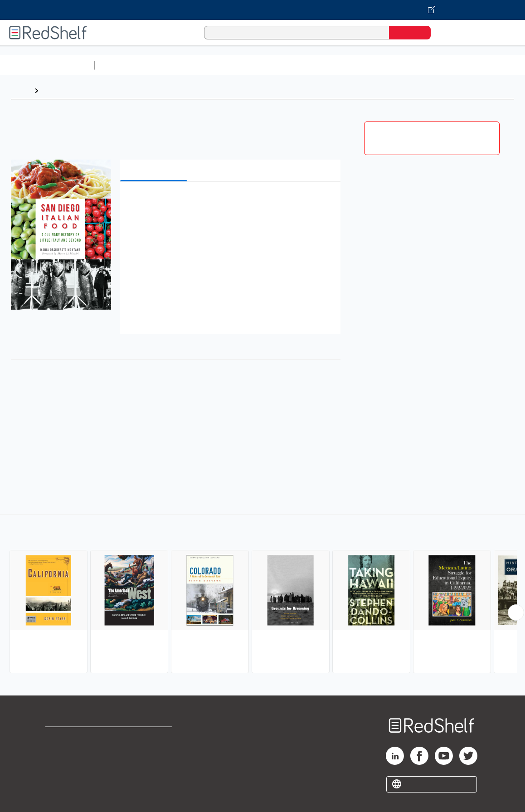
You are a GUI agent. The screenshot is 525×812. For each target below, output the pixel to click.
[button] (232, 202)
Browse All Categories (47, 65)
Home (20, 90)
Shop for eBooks (74, 738)
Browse (56, 90)
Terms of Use (154, 738)
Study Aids (122, 65)
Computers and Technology (259, 65)
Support (59, 752)
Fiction (513, 65)
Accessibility (152, 767)
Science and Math (178, 65)
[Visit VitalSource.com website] (262, 10)
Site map (60, 781)
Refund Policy (154, 752)
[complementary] (262, 595)
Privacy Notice (70, 767)
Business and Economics (352, 65)
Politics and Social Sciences (447, 65)
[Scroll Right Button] (516, 613)
